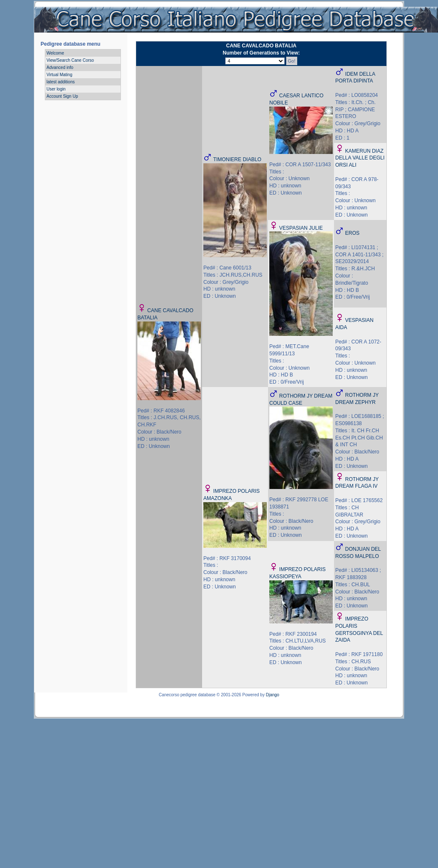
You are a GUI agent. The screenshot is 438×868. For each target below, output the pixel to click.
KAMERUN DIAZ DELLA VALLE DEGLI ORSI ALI (360, 158)
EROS (352, 233)
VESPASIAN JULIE (301, 228)
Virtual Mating (59, 75)
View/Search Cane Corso (70, 60)
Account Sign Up (62, 96)
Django (273, 695)
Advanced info (60, 67)
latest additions (61, 82)
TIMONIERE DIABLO (237, 159)
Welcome (55, 53)
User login (56, 89)
